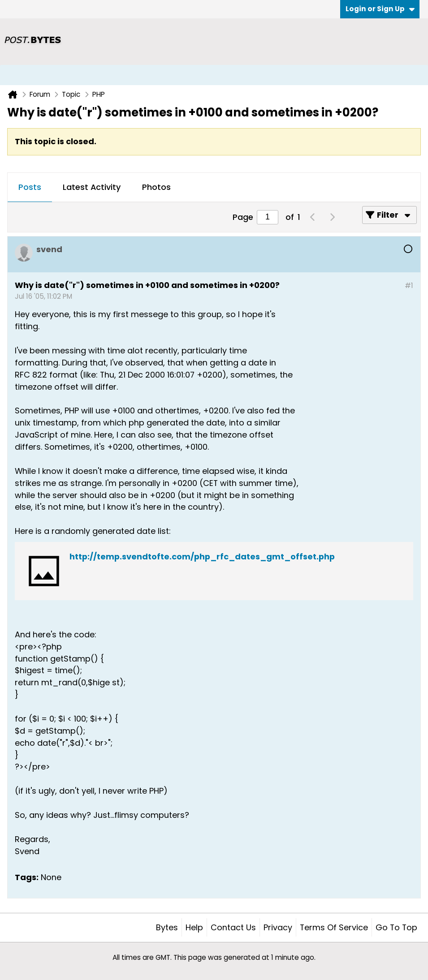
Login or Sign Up (380, 9)
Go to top (396, 927)
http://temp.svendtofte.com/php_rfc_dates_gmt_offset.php (202, 557)
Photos (156, 187)
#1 (409, 286)
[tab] (30, 188)
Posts (30, 187)
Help (194, 927)
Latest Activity (92, 187)
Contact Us (233, 927)
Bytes (167, 927)
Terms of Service (334, 927)
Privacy (278, 927)
